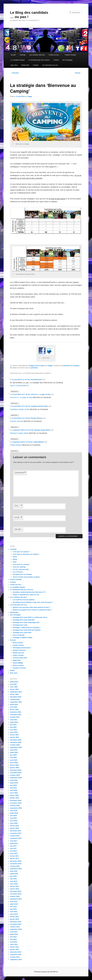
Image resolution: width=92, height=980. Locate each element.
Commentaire (20, 473)
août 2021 (14, 720)
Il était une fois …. (55, 55)
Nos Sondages (67, 60)
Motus (15, 559)
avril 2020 (14, 760)
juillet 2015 (14, 904)
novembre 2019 (16, 773)
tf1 (11, 368)
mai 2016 (13, 879)
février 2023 (14, 694)
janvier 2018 (14, 828)
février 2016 (14, 886)
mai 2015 (13, 909)
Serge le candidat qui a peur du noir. (26, 595)
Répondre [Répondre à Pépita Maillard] (15, 451)
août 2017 (14, 841)
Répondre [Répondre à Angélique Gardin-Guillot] (15, 415)
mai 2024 (13, 684)
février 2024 (14, 689)
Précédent (14, 73)
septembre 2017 (16, 838)
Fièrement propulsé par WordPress (46, 972)
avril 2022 (14, 707)
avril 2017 (14, 851)
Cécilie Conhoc (18, 645)
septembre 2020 (16, 747)
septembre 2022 (16, 702)
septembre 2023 (16, 692)
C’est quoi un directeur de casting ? (26, 554)
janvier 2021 (14, 737)
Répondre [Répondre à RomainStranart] (15, 391)
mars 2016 (14, 884)
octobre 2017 (15, 836)
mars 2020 (14, 763)
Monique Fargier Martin (42, 430)
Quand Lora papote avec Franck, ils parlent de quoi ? (32, 610)
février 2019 (14, 795)
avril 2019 (14, 790)
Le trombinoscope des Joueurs (39, 60)
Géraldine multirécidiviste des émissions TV (29, 592)
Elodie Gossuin (18, 653)
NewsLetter (25, 65)
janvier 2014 (14, 949)
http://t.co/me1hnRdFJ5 (19, 386)
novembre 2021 (16, 715)
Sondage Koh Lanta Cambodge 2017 (26, 622)
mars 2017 (14, 853)
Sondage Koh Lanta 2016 (22, 633)
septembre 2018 (16, 808)
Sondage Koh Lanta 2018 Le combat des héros (30, 617)
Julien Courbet (18, 655)
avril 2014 (14, 942)
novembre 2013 (16, 954)
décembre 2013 (16, 952)
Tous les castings (19, 567)
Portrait (56, 60)
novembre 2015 (16, 894)
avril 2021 (14, 730)
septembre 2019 (16, 778)
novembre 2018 (16, 803)
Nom (18, 506)
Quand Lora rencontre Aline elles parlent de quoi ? (31, 607)
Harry (15, 557)
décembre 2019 (16, 770)
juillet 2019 (14, 783)
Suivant (79, 73)
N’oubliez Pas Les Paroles (22, 574)
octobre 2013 (15, 957)
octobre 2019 (15, 775)
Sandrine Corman (19, 668)
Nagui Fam (17, 660)
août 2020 (14, 750)
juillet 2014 (14, 934)
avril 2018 (14, 821)
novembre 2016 (16, 864)
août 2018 (14, 811)
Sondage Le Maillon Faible (22, 638)
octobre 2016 (15, 866)
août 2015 (14, 902)
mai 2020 (13, 757)
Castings (22, 55)
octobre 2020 (15, 745)
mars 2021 (14, 732)
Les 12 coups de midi (21, 569)
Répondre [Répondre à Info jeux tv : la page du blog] (15, 403)
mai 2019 (13, 788)
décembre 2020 (16, 740)
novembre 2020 (16, 742)
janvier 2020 (14, 768)
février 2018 (14, 826)
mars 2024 (14, 687)
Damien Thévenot (19, 650)
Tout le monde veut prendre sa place (26, 577)
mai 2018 (13, 818)
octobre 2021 (15, 717)
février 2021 (14, 735)
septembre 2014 (16, 929)
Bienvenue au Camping (71, 366)
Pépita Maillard (39, 442)
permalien (34, 368)
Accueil (13, 55)
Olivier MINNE (18, 663)
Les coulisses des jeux (37, 55)
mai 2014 (13, 939)
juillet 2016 (14, 874)
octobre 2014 (15, 927)
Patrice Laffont (18, 665)
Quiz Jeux (14, 65)
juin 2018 (13, 816)
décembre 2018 (16, 800)
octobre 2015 (15, 896)
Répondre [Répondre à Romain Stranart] (15, 427)
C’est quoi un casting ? (21, 564)
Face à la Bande (19, 635)
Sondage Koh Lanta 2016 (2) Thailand (27, 630)
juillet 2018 (14, 813)
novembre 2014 (16, 924)
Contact (36, 65)
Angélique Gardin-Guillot (39, 406)
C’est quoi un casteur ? (21, 552)
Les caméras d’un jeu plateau (24, 600)
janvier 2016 (14, 889)
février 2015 (14, 917)
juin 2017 (13, 846)
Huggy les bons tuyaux (37, 366)
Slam (15, 562)
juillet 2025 (14, 682)
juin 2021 (13, 725)
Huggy (30, 96)
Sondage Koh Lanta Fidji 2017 (24, 620)
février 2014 (14, 947)
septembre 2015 (16, 899)
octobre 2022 (15, 699)
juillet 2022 (14, 704)
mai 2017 (13, 848)
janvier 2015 (14, 919)
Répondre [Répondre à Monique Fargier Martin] (15, 439)
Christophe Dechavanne (22, 648)
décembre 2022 (16, 697)
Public (12, 670)
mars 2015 (14, 914)
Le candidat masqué (18, 60)
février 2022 (14, 710)
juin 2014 (13, 937)
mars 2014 (14, 944)
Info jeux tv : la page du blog (41, 394)
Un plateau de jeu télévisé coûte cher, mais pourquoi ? (33, 602)
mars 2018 (14, 823)
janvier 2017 (14, 858)
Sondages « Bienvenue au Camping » (27, 627)
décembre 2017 (16, 831)
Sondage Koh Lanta (20, 625)
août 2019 (14, 780)
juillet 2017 (14, 843)
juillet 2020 (14, 752)
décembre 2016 (16, 861)
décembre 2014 (16, 922)
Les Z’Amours (18, 572)
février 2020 (14, 765)
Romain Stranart (36, 418)
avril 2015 (14, 912)
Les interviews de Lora (50, 65)
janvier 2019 (14, 798)
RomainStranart (36, 380)
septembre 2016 (16, 869)
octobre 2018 (15, 806)
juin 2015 (13, 907)
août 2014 (14, 932)
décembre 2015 (16, 891)
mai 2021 (13, 727)
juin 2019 (13, 785)
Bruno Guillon (18, 643)
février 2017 (14, 856)
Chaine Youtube (70, 55)
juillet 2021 (14, 722)
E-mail (18, 517)
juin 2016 (13, 876)
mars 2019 (14, 793)
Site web (18, 529)
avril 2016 (14, 881)
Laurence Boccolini (20, 658)
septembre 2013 (16, 959)
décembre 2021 (16, 712)
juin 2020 (13, 755)
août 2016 (14, 871)
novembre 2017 (16, 833)
